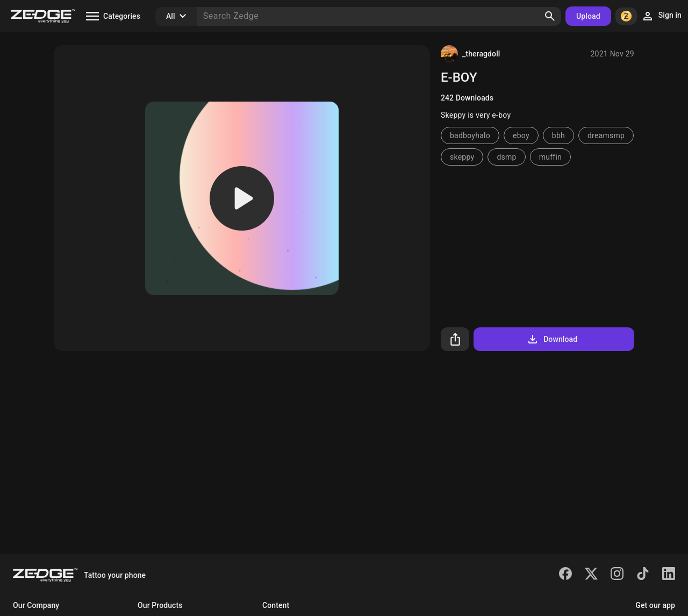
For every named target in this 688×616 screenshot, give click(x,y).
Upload (588, 16)
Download (552, 339)
